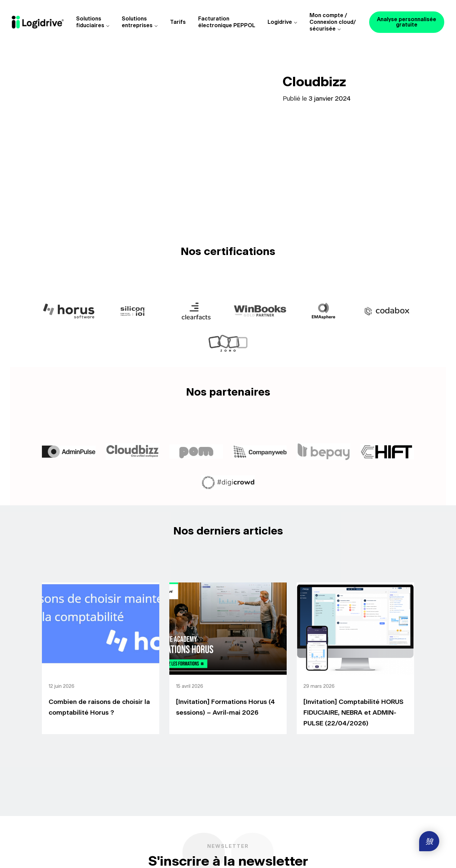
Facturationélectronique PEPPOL (227, 22)
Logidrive (280, 22)
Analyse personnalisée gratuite (407, 22)
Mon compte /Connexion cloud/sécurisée (333, 22)
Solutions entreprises (137, 22)
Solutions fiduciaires (90, 22)
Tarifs (178, 22)
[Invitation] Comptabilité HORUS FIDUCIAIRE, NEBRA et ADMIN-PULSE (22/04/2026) (353, 713)
